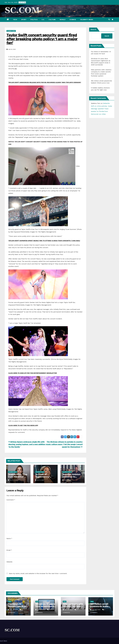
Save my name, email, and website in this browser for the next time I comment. (38, 573)
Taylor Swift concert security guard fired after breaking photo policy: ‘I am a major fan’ (42, 39)
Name (9, 539)
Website (9, 562)
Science (73, 20)
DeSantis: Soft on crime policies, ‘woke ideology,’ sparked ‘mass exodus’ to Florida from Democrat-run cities (102, 109)
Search (93, 29)
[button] (109, 20)
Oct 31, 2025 (14, 610)
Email (9, 550)
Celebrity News (87, 20)
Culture (52, 20)
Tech (15, 20)
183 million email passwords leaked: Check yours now (100, 606)
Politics (34, 20)
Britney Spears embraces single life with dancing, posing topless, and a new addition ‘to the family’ (27, 444)
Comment (11, 500)
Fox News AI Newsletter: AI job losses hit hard (18, 606)
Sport (24, 20)
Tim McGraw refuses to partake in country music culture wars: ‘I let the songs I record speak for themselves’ (64, 444)
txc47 (2, 641)
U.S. (43, 20)
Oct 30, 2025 (96, 610)
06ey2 (5, 641)
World (63, 20)
